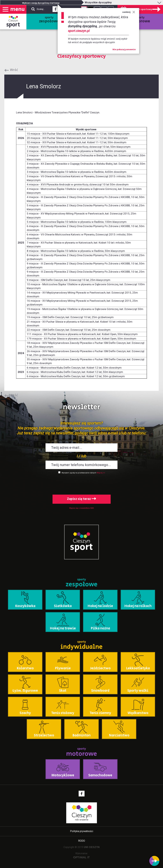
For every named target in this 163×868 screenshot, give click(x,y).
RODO (82, 841)
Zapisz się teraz (82, 499)
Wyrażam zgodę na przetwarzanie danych (79, 473)
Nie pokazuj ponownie (124, 50)
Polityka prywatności (82, 831)
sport (13, 25)
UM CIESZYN (92, 847)
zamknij (129, 12)
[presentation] (81, 484)
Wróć (14, 70)
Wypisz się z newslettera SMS (82, 508)
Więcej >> (101, 473)
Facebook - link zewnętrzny (55, 10)
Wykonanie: (82, 855)
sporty (49, 20)
